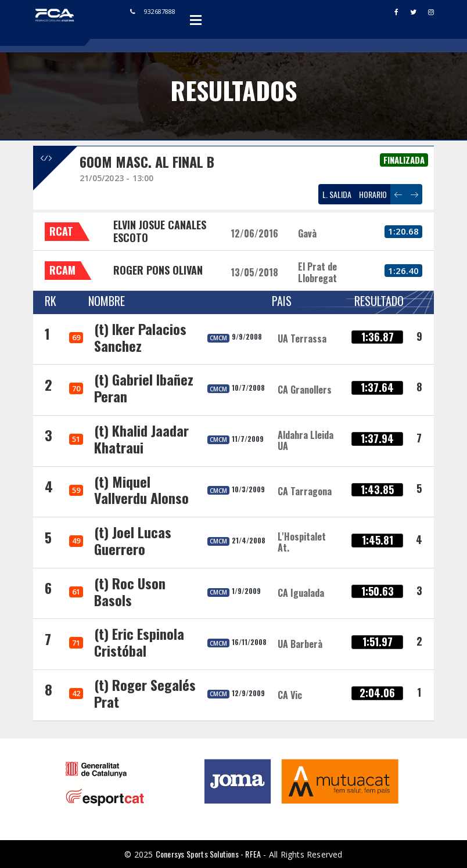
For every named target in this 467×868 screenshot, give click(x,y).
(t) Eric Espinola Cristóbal (139, 642)
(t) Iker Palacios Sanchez (140, 337)
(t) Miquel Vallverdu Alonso (141, 490)
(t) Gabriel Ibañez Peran (144, 388)
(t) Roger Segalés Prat (145, 693)
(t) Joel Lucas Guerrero (133, 540)
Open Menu (196, 20)
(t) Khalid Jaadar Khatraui (141, 439)
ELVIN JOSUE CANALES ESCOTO (160, 231)
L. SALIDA (337, 194)
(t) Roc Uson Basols (130, 591)
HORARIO (373, 194)
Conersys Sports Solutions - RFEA (208, 854)
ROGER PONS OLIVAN (158, 270)
